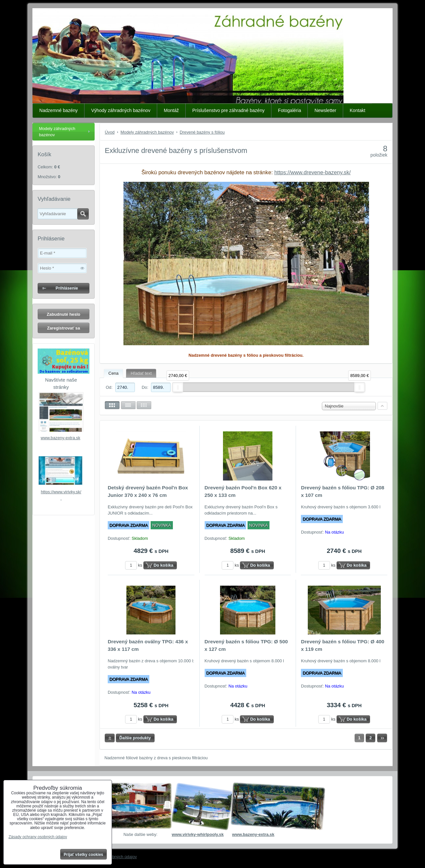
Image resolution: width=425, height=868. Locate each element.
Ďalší (382, 738)
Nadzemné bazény (58, 110)
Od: (120, 387)
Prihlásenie (67, 288)
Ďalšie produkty (135, 738)
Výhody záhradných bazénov (121, 110)
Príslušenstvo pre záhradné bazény (228, 110)
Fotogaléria (289, 110)
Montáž (171, 110)
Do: (156, 387)
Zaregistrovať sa (64, 328)
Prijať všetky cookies (84, 855)
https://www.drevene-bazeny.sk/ (313, 172)
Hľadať (83, 214)
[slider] (178, 387)
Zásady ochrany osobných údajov (38, 837)
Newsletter (325, 110)
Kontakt (358, 110)
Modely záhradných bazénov (57, 132)
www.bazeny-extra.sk (60, 438)
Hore (110, 738)
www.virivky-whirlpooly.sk (198, 834)
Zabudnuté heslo (64, 314)
